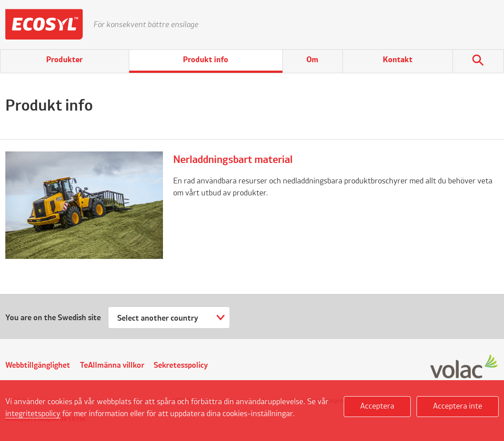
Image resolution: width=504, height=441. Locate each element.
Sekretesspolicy (181, 366)
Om (312, 60)
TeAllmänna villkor (112, 366)
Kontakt (398, 60)
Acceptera (377, 406)
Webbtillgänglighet (38, 366)
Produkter (64, 60)
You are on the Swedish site (53, 318)
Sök (478, 61)
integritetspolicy (33, 414)
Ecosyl (44, 24)
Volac (464, 367)
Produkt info (206, 60)
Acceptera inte (458, 406)
